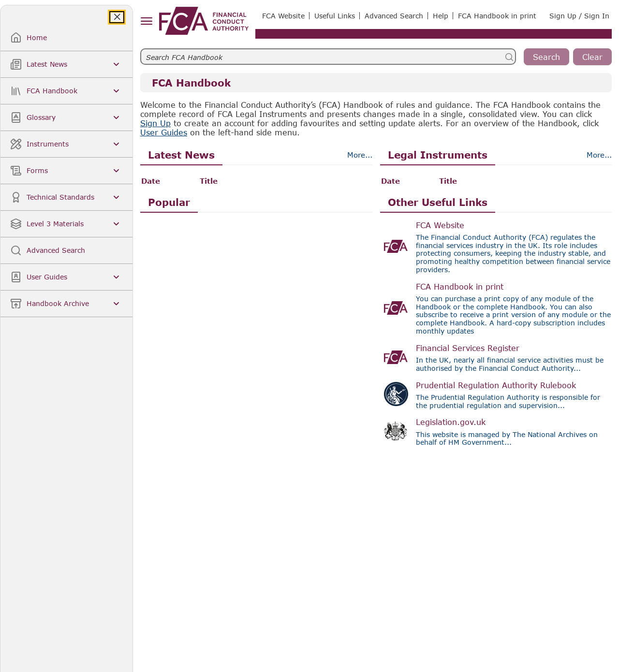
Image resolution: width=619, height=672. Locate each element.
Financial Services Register (468, 348)
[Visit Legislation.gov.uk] (396, 431)
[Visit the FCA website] (396, 247)
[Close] (117, 17)
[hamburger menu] (146, 22)
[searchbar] (328, 57)
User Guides (164, 132)
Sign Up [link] (155, 123)
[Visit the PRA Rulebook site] (396, 394)
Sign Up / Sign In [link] (579, 16)
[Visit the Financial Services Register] (396, 357)
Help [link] (441, 16)
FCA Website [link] (283, 16)
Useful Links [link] (335, 16)
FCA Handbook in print (460, 286)
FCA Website (440, 225)
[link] (204, 21)
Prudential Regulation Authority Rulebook (496, 385)
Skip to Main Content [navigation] (0, 0)
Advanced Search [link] (394, 16)
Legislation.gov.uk (451, 422)
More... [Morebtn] (360, 155)
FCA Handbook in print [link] (497, 16)
